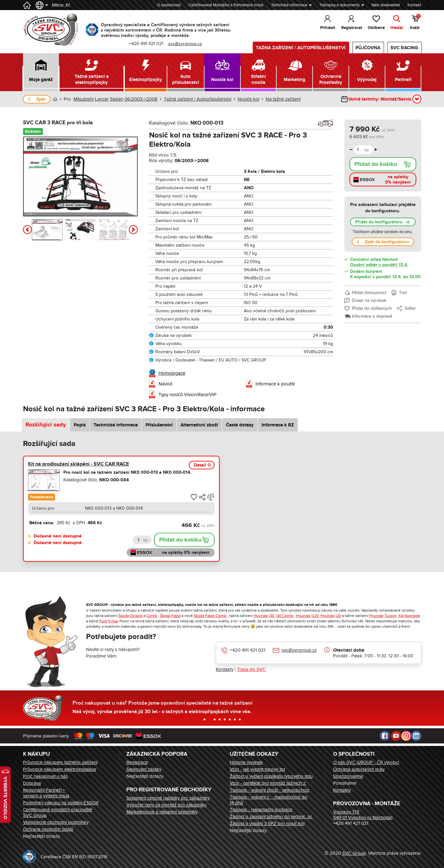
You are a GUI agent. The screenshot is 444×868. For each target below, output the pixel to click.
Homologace (172, 373)
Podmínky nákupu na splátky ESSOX (61, 803)
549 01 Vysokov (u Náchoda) (363, 818)
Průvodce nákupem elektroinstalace (60, 769)
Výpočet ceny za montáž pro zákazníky (166, 805)
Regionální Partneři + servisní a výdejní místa (46, 793)
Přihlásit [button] (328, 28)
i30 (271, 616)
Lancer (102, 99)
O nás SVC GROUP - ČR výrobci (366, 762)
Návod (165, 384)
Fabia (176, 616)
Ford (103, 621)
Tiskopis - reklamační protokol (261, 810)
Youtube (396, 736)
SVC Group (354, 853)
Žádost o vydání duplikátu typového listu (271, 776)
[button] (41, 72)
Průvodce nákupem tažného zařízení (60, 762)
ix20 (315, 616)
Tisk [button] (403, 293)
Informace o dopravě (372, 316)
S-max (113, 621)
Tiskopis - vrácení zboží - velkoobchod (269, 790)
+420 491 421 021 (248, 650)
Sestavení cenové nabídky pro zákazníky (168, 798)
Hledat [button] (397, 28)
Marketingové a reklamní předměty (162, 812)
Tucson (391, 616)
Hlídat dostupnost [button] (369, 293)
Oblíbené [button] (376, 28)
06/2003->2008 (141, 99)
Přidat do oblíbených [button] (372, 308)
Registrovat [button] (352, 28)
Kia (401, 616)
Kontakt (414, 5)
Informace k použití (275, 384)
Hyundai (261, 616)
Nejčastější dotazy (41, 836)
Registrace (137, 762)
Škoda (124, 616)
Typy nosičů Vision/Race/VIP (187, 395)
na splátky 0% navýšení (398, 179)
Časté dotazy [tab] (240, 425)
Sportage (412, 616)
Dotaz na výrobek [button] (369, 300)
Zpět (41, 99)
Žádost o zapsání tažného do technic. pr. (271, 817)
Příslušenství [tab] (159, 425)
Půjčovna (368, 48)
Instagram (406, 736)
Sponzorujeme (348, 776)
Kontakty (225, 669)
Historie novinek (246, 762)
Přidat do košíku (376, 164)
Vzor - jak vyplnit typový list (257, 769)
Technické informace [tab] (116, 425)
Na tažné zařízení (283, 99)
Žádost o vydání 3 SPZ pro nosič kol (267, 824)
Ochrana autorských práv (359, 769)
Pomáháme (345, 783)
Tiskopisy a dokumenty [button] (339, 5)
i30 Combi (285, 616)
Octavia (136, 616)
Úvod (55, 99)
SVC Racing (404, 48)
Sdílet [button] (410, 308)
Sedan (117, 99)
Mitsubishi (84, 99)
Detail (200, 465)
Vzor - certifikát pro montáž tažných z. (268, 783)
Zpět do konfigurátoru (387, 242)
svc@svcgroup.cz (299, 650)
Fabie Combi (216, 616)
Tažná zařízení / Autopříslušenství (301, 48)
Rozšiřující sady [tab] (46, 425)
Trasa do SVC (251, 669)
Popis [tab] (80, 425)
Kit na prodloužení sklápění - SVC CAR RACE (78, 464)
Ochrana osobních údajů (48, 829)
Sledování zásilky (144, 769)
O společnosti (169, 5)
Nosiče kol (248, 99)
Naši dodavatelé (386, 5)
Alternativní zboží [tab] (199, 425)
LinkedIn (416, 736)
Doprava (32, 783)
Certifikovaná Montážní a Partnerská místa (226, 5)
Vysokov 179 (346, 812)
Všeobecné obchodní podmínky (56, 822)
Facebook (385, 736)
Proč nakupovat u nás (45, 776)
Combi (152, 616)
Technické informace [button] (289, 5)
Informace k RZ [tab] (278, 425)
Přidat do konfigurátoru (379, 222)
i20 (338, 616)
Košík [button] (415, 22)
